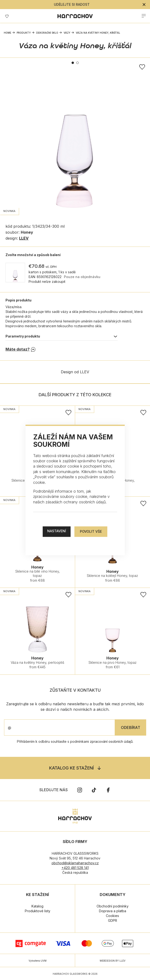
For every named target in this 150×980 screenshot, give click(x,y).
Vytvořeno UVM (38, 961)
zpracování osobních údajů (111, 741)
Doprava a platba (113, 911)
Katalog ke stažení (71, 768)
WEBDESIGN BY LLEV (113, 961)
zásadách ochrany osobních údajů (76, 502)
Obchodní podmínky (113, 906)
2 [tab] (78, 63)
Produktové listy (38, 911)
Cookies (112, 916)
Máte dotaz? (18, 349)
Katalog (37, 906)
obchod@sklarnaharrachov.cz (75, 863)
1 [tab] (73, 63)
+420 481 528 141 (75, 868)
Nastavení (57, 531)
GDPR (113, 920)
